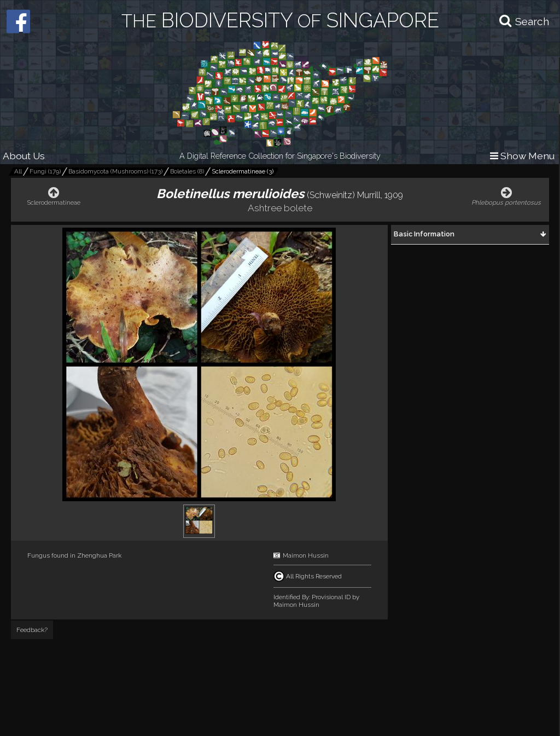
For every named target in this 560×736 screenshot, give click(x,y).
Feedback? (32, 630)
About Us (24, 156)
